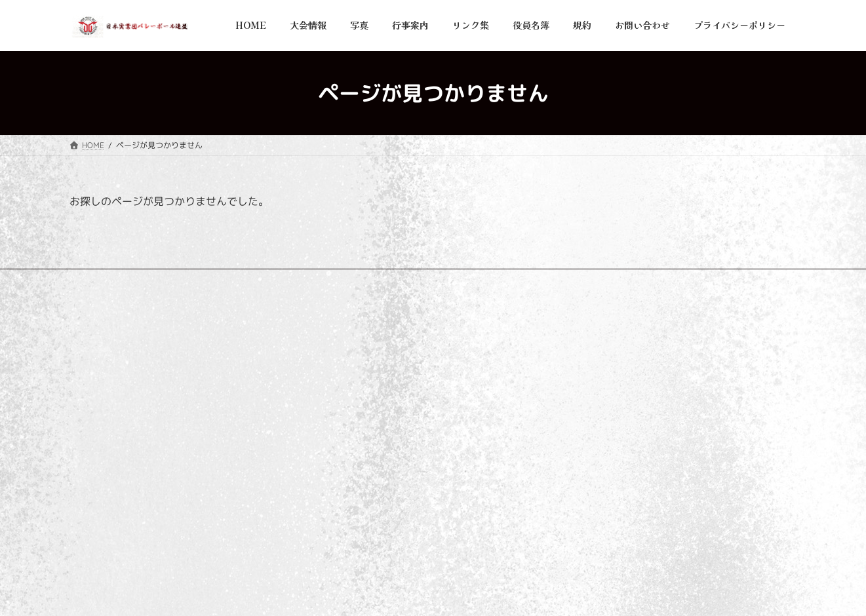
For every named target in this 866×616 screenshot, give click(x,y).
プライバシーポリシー (121, 281)
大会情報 (342, 379)
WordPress (356, 593)
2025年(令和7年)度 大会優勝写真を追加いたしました (676, 369)
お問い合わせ (268, 281)
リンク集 (203, 281)
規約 (334, 493)
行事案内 (342, 425)
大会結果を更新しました (623, 446)
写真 (334, 402)
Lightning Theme (427, 593)
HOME (339, 356)
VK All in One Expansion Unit (520, 593)
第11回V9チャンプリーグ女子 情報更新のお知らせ (669, 523)
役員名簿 (342, 470)
